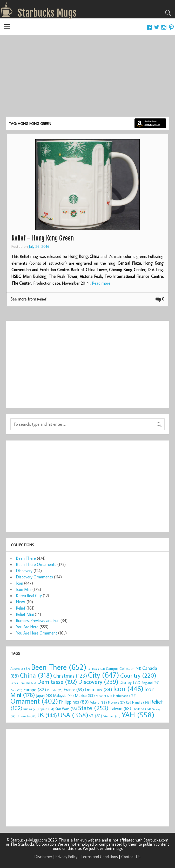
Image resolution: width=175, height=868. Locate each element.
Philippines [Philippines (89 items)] (74, 702)
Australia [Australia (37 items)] (20, 669)
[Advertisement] (88, 78)
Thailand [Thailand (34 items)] (142, 709)
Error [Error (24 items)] (16, 690)
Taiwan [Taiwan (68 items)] (120, 709)
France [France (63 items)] (74, 689)
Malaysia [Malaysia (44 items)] (63, 695)
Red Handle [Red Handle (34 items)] (137, 702)
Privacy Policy (66, 857)
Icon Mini (24, 589)
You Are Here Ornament (37, 633)
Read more (101, 283)
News (21, 602)
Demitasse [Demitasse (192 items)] (57, 682)
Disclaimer (43, 857)
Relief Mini (25, 614)
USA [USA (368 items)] (73, 715)
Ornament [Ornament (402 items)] (34, 701)
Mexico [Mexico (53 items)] (85, 695)
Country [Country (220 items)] (138, 675)
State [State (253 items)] (93, 708)
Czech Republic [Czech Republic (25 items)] (23, 683)
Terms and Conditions (99, 857)
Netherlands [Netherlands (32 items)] (125, 696)
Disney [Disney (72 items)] (130, 682)
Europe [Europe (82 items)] (35, 689)
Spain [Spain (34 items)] (47, 709)
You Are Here (27, 627)
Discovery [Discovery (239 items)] (98, 682)
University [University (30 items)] (27, 716)
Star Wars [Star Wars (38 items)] (66, 709)
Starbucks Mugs (47, 13)
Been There (26, 558)
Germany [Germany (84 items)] (99, 689)
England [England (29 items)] (150, 683)
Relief (42, 299)
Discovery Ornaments (35, 577)
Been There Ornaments (36, 564)
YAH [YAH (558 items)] (138, 715)
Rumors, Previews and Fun (38, 620)
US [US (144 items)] (47, 715)
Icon (20, 583)
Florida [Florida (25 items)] (55, 690)
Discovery (24, 571)
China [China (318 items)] (36, 675)
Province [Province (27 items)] (116, 702)
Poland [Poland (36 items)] (98, 702)
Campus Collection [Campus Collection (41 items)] (124, 669)
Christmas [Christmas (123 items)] (70, 676)
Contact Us (131, 857)
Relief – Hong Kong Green (43, 238)
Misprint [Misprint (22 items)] (104, 696)
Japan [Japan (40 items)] (44, 696)
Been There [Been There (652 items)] (59, 667)
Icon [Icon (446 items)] (128, 688)
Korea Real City (29, 596)
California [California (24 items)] (96, 669)
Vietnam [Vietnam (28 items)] (112, 716)
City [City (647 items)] (104, 675)
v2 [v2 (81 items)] (96, 716)
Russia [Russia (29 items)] (31, 709)
